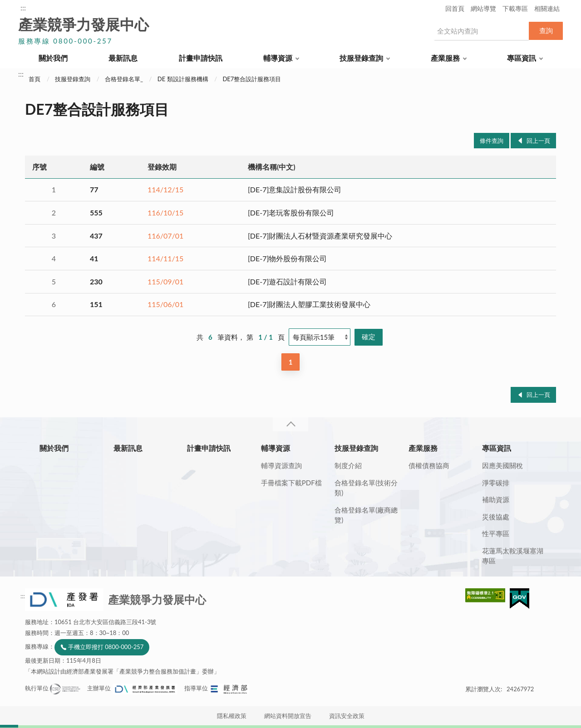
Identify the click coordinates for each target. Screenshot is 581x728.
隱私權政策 (232, 716)
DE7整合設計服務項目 (252, 79)
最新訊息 (123, 58)
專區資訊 (522, 58)
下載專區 (515, 8)
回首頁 (455, 8)
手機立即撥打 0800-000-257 (106, 647)
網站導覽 (483, 8)
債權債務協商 (429, 465)
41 (94, 258)
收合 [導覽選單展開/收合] (290, 424)
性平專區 (496, 533)
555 (96, 213)
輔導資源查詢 (281, 465)
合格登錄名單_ (124, 79)
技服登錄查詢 (361, 58)
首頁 (34, 79)
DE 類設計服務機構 (183, 79)
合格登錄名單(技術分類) (366, 488)
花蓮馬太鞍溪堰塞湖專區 (513, 556)
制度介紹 (348, 465)
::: (23, 7)
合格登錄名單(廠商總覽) (366, 515)
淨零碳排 (496, 483)
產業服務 (445, 58)
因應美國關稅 (502, 465)
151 (96, 304)
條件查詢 (492, 141)
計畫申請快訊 (201, 58)
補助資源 (496, 499)
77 (94, 189)
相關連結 (547, 8)
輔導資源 (278, 58)
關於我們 (53, 58)
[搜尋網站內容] (481, 31)
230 (96, 281)
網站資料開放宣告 (288, 716)
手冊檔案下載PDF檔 (291, 483)
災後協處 (496, 517)
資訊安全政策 (347, 716)
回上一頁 (538, 141)
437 (96, 236)
